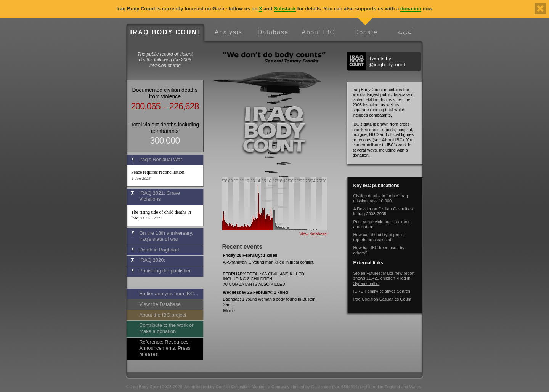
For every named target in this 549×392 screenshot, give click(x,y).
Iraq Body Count (166, 32)
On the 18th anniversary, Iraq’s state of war (166, 236)
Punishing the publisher (165, 271)
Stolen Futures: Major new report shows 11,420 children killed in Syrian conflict (384, 278)
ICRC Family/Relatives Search (382, 291)
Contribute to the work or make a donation (166, 328)
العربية (406, 32)
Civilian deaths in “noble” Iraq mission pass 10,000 (381, 198)
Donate (366, 32)
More (229, 311)
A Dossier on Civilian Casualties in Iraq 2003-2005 (383, 211)
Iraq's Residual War (161, 159)
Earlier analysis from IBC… (169, 294)
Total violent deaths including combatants (165, 128)
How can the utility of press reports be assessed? (379, 237)
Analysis (228, 32)
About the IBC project (163, 315)
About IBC (318, 32)
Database (273, 32)
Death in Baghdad (159, 250)
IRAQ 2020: (152, 260)
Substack (285, 9)
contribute (371, 145)
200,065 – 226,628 (165, 106)
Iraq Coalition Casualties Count (382, 299)
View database (313, 234)
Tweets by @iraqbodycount (387, 62)
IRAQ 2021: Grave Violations (160, 196)
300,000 (165, 141)
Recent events (242, 247)
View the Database (160, 304)
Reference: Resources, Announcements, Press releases (165, 348)
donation (411, 9)
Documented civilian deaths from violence (165, 93)
